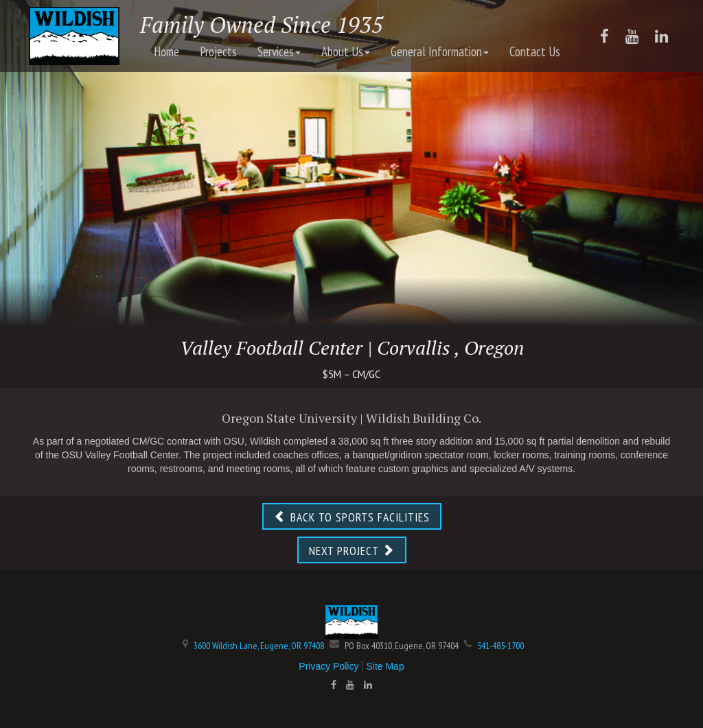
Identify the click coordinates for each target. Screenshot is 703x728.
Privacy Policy (329, 666)
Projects (218, 51)
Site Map (385, 666)
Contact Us (535, 51)
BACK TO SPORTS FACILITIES (352, 517)
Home (166, 51)
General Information (440, 51)
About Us (346, 51)
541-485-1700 (500, 646)
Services (279, 51)
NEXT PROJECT (352, 551)
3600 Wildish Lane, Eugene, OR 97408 (259, 646)
